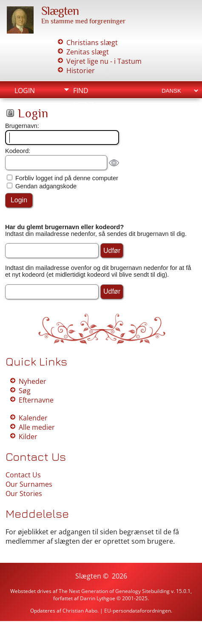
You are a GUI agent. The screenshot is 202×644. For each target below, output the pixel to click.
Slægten (60, 11)
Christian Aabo (80, 611)
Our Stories (24, 494)
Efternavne (36, 400)
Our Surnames (29, 484)
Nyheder (33, 381)
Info (81, 119)
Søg (25, 391)
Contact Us (23, 475)
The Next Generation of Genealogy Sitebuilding (114, 591)
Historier (81, 71)
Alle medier (37, 427)
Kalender (33, 418)
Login (25, 91)
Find (81, 91)
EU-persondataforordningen (138, 611)
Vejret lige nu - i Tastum (104, 61)
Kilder (28, 437)
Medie (83, 105)
